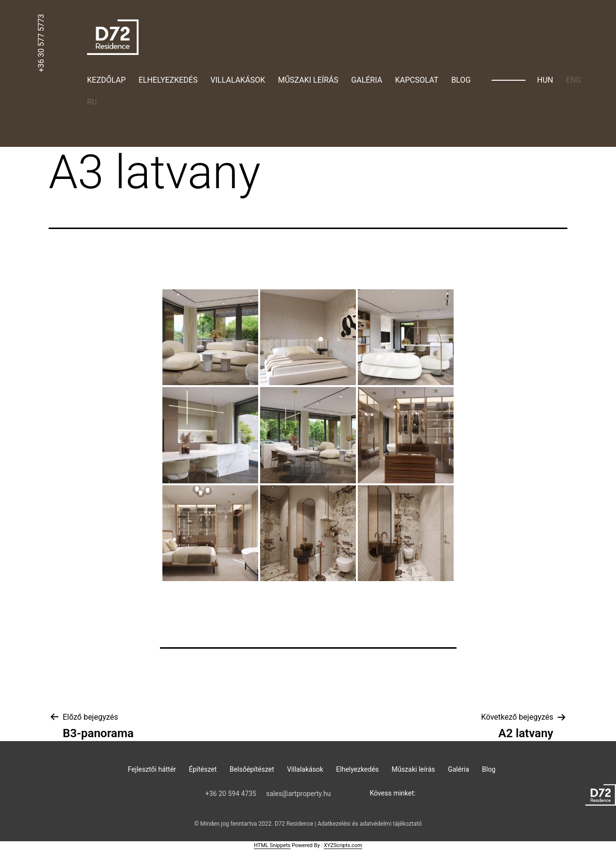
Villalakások (238, 80)
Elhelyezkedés (168, 80)
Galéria (367, 80)
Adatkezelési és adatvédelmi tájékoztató (370, 824)
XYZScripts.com (343, 845)
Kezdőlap (106, 80)
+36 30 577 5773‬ (41, 43)
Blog (461, 80)
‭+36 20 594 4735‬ (231, 794)
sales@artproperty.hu (298, 794)
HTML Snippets (272, 845)
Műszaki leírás (308, 80)
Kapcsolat (417, 80)
